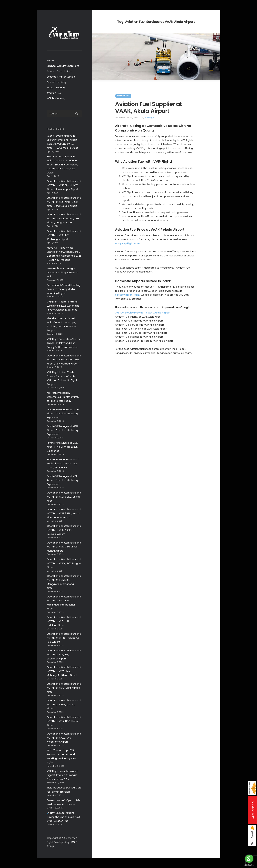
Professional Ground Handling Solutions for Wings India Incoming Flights (64, 289)
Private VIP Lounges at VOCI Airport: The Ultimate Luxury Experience (63, 430)
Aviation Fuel (54, 93)
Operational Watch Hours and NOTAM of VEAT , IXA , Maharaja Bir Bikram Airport (64, 671)
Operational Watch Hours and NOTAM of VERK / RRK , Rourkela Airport (64, 530)
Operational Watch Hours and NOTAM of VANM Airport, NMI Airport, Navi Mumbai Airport (64, 360)
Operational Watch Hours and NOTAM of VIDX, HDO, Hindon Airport (64, 721)
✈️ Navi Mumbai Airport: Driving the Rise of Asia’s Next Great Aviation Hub (63, 817)
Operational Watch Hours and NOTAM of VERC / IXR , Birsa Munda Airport (64, 547)
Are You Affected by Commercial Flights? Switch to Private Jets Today (63, 397)
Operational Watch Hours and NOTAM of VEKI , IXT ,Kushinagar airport (64, 235)
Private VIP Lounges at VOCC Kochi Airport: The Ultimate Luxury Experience (63, 463)
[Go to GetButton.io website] (249, 865)
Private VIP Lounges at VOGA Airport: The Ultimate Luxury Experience (63, 414)
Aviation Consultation (59, 71)
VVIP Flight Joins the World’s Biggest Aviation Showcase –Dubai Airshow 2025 (63, 775)
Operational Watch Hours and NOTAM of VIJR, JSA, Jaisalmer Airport (64, 655)
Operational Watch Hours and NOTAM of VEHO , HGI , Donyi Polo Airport (64, 638)
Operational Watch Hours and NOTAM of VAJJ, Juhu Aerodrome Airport (64, 738)
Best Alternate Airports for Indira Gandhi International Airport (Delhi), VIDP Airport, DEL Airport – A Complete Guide (62, 165)
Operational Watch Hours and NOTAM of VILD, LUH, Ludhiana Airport (64, 621)
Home (50, 61)
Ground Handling (56, 82)
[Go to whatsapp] (249, 859)
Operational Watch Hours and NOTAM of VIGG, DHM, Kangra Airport (64, 688)
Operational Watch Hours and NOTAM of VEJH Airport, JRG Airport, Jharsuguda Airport (64, 202)
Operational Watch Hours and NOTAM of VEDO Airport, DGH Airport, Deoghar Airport (64, 218)
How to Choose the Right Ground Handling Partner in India (62, 272)
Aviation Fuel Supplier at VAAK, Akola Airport (148, 107)
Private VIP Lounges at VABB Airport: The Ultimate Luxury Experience (63, 447)
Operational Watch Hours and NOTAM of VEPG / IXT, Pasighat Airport (64, 563)
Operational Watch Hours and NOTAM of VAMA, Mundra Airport (64, 704)
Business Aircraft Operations (63, 66)
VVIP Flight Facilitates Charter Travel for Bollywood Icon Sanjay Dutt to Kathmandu (64, 343)
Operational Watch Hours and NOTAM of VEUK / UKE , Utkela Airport (64, 497)
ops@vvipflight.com (127, 243)
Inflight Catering (56, 98)
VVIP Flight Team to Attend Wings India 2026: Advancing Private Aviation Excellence (63, 306)
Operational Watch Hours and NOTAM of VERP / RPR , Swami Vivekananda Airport (64, 513)
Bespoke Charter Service (61, 77)
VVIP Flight (150, 118)
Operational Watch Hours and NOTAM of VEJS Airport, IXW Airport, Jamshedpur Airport (64, 185)
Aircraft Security (56, 88)
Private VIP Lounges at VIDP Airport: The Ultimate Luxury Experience (63, 480)
